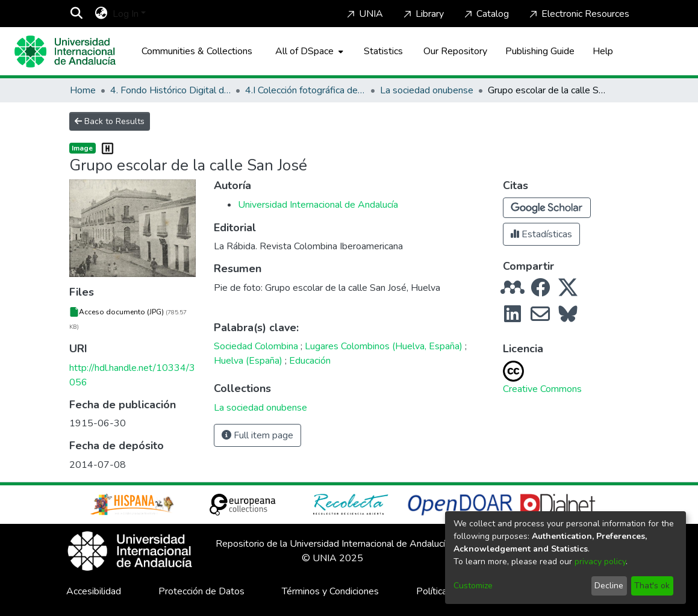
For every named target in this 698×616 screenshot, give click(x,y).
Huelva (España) (248, 361)
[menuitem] (101, 14)
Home (83, 90)
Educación (310, 361)
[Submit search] (77, 14)
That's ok (652, 586)
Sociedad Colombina (256, 346)
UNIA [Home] (364, 14)
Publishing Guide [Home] (540, 51)
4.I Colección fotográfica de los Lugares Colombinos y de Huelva (305, 90)
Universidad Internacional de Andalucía (318, 205)
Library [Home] (422, 14)
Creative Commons (542, 389)
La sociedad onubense (427, 90)
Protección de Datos (201, 591)
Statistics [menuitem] (383, 51)
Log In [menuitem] (126, 14)
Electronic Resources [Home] (578, 14)
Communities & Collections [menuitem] (197, 51)
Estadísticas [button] (541, 234)
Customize (473, 586)
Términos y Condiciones (330, 591)
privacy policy (600, 562)
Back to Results (110, 121)
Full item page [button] (257, 435)
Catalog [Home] (485, 14)
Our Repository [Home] (455, 51)
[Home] (65, 51)
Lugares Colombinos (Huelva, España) (384, 346)
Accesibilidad (94, 591)
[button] (547, 208)
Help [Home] (603, 51)
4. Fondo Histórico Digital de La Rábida (170, 90)
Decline (609, 586)
